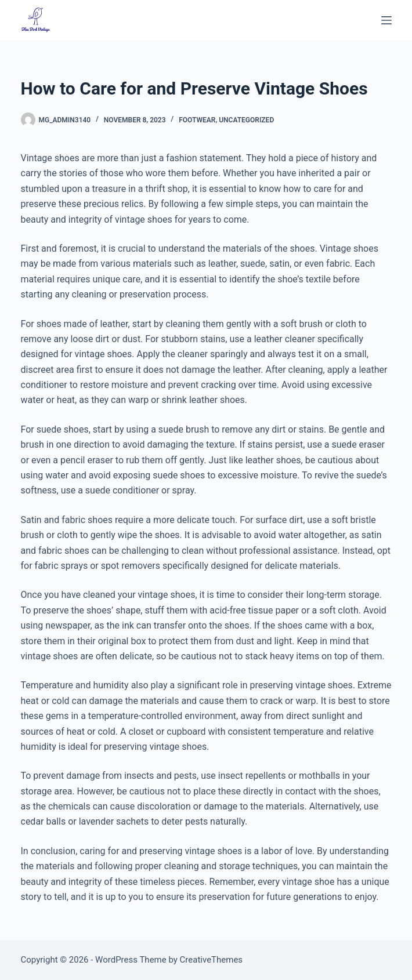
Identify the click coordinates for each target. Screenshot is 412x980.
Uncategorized (246, 120)
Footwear (197, 120)
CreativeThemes (212, 960)
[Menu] (386, 20)
